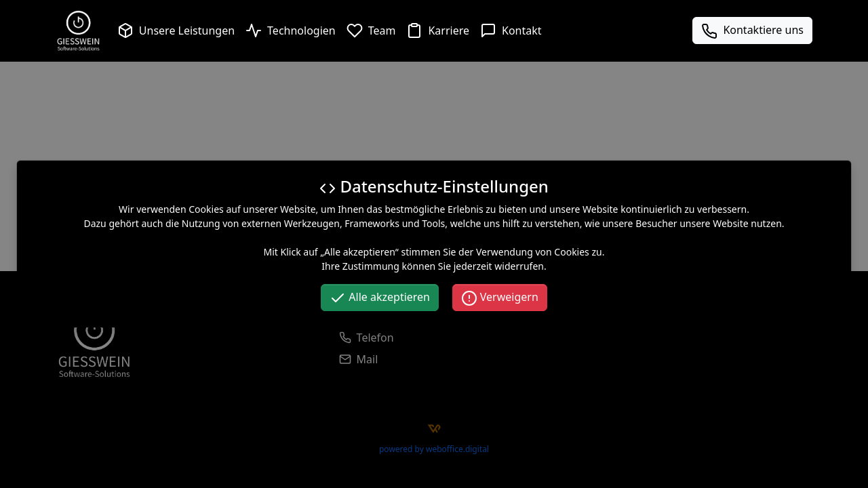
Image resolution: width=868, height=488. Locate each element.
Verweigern (500, 298)
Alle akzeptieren (380, 298)
